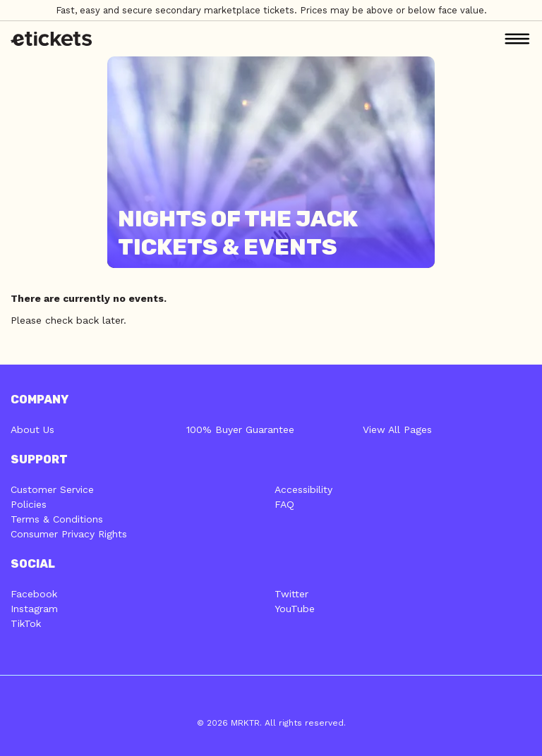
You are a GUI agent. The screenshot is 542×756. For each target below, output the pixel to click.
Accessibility (303, 489)
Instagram (34, 609)
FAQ (284, 504)
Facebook (34, 594)
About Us (32, 429)
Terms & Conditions (57, 519)
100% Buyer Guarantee (240, 429)
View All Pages (397, 429)
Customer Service (52, 489)
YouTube (295, 609)
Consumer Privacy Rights (69, 534)
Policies (29, 504)
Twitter (291, 594)
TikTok (26, 623)
